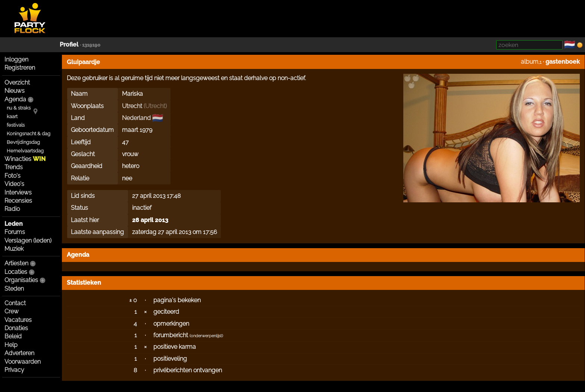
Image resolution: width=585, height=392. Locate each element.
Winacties (25, 159)
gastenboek (563, 62)
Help (11, 345)
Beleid (13, 336)
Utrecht (132, 106)
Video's (14, 184)
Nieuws (15, 91)
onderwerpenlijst (206, 336)
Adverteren (19, 353)
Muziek (14, 249)
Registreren (20, 68)
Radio (12, 209)
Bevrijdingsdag (23, 142)
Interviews (18, 192)
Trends (14, 167)
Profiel (69, 45)
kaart (12, 116)
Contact (15, 303)
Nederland (136, 118)
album (530, 62)
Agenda (15, 99)
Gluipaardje (83, 62)
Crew (12, 311)
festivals (16, 125)
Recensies (18, 201)
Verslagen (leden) (28, 241)
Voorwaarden (23, 362)
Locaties (16, 272)
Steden (14, 289)
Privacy (14, 370)
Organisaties (21, 280)
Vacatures (18, 320)
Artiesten (16, 263)
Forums (15, 232)
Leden (14, 224)
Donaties (16, 328)
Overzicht (17, 83)
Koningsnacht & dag (29, 134)
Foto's (12, 176)
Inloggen (16, 59)
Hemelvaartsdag (25, 151)
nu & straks (19, 108)
